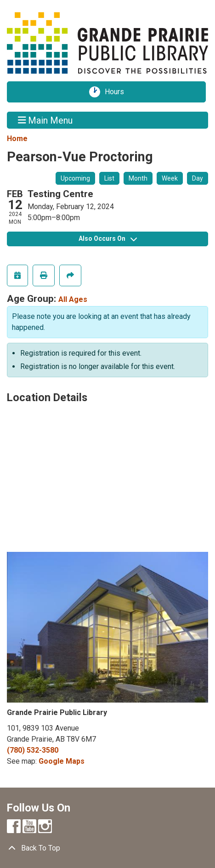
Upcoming (75, 178)
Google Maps (62, 761)
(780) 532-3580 (33, 750)
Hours (118, 92)
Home (17, 139)
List (109, 178)
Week (170, 178)
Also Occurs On (108, 238)
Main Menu (45, 120)
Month (138, 178)
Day (198, 178)
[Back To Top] (107, 848)
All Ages (73, 299)
